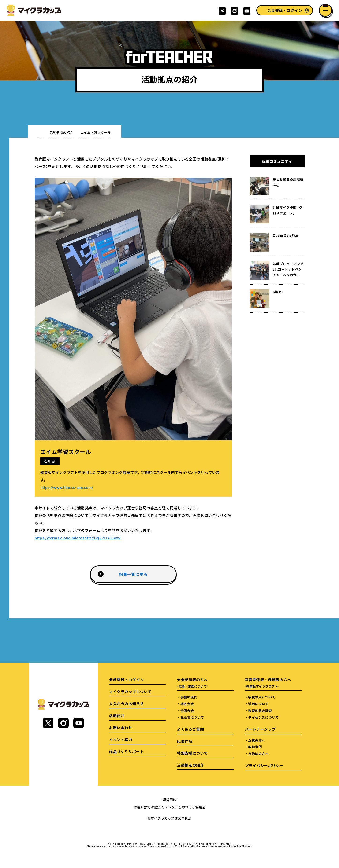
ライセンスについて (263, 717)
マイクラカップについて (130, 692)
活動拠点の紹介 (61, 132)
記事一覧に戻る (133, 574)
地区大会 (187, 704)
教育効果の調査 (260, 711)
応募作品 (185, 741)
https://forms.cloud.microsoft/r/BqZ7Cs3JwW (78, 538)
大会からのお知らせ (126, 703)
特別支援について (192, 753)
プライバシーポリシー (264, 765)
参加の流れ (189, 697)
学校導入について (262, 697)
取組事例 (255, 747)
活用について (258, 704)
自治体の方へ (258, 754)
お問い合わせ (121, 728)
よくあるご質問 (190, 729)
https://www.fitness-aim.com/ (67, 487)
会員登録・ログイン (285, 10)
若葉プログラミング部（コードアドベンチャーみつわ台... (288, 269)
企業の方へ (257, 740)
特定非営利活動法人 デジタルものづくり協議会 (170, 807)
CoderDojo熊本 (286, 235)
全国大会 (187, 711)
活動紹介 (117, 715)
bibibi (278, 292)
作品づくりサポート (126, 751)
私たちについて (192, 717)
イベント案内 (121, 740)
